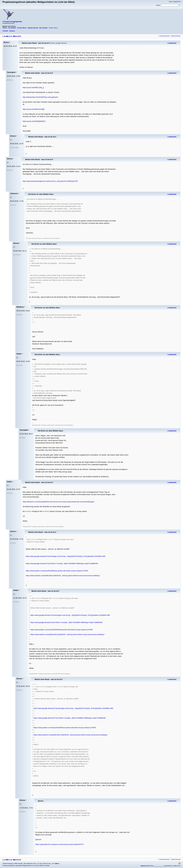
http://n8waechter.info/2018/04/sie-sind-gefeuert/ (40, 97)
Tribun (5, 28)
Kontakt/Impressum (9, 23)
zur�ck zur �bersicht (12, 36)
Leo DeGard (12, 28)
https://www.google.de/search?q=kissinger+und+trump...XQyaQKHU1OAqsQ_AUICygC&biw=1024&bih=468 (66, 556)
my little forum (176, 866)
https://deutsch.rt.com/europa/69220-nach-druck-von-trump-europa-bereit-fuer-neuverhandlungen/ (58, 502)
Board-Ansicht (175, 36)
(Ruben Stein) (53, 28)
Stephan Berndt (33, 28)
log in (171, 2)
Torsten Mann (22, 28)
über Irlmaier (43, 28)
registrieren (177, 2)
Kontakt (47, 865)
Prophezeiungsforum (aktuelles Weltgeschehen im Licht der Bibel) (23, 865)
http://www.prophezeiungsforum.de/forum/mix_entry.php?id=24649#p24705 (50, 181)
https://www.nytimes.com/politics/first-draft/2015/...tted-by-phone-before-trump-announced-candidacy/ (63, 576)
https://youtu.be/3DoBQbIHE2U (34, 121)
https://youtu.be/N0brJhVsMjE (34, 109)
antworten (172, 43)
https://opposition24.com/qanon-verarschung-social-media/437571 (60, 844)
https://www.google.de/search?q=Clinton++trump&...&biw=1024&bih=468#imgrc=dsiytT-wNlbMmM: (62, 564)
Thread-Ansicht (164, 36)
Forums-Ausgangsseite (13, 22)
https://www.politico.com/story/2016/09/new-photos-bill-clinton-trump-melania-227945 (57, 571)
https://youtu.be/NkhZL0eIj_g (33, 87)
